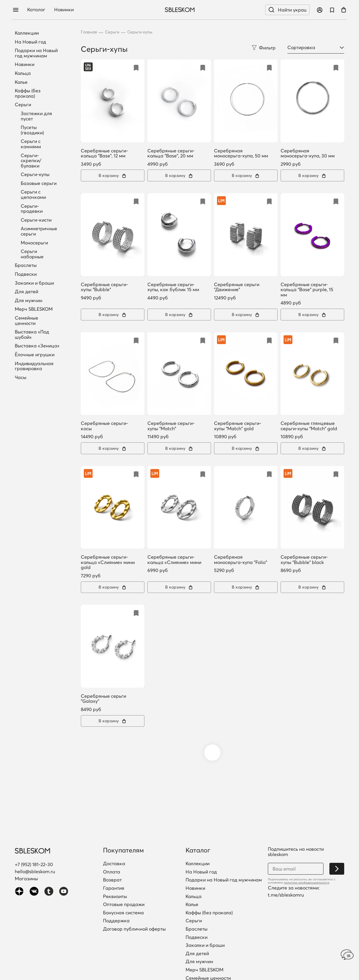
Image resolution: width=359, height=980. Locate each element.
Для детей (26, 292)
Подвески (26, 274)
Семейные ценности (26, 321)
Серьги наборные (32, 254)
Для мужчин (29, 301)
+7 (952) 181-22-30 (34, 864)
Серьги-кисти (36, 220)
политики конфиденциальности (307, 883)
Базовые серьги (39, 183)
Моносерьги (34, 243)
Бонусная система (123, 913)
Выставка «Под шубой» (32, 335)
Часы (21, 378)
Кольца (23, 73)
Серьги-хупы (35, 174)
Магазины (26, 879)
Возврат (112, 880)
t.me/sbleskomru (286, 895)
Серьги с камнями (31, 144)
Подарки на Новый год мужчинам (36, 53)
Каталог (40, 10)
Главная (89, 32)
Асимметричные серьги (39, 231)
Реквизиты (115, 897)
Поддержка (116, 921)
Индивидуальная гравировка (34, 366)
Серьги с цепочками (33, 194)
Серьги (23, 105)
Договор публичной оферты (134, 929)
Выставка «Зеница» (37, 346)
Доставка (114, 864)
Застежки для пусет (36, 116)
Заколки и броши (34, 283)
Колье (21, 82)
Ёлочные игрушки (35, 355)
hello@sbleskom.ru (35, 871)
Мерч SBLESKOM (34, 309)
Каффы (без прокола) (28, 93)
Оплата (112, 872)
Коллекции (27, 33)
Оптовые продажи (124, 905)
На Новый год (30, 42)
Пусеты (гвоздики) (32, 130)
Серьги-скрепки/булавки (31, 161)
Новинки (67, 10)
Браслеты (26, 265)
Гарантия (114, 888)
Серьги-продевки (32, 209)
